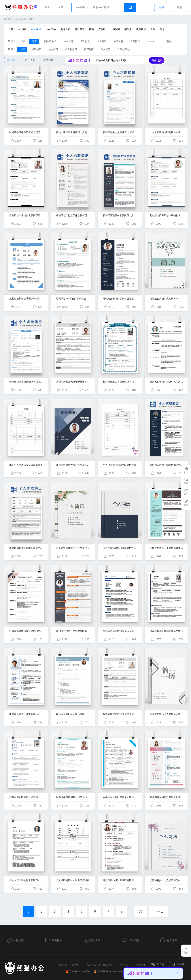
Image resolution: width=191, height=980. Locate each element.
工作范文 (85, 41)
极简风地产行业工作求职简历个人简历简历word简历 (73, 215)
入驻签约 (140, 965)
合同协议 (135, 41)
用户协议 (91, 965)
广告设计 (103, 29)
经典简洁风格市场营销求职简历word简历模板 (26, 631)
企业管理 (102, 41)
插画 (91, 29)
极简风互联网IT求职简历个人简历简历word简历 (120, 215)
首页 (47, 7)
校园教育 (118, 41)
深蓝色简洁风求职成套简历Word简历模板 (120, 548)
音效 (153, 29)
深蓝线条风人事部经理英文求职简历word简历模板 (167, 631)
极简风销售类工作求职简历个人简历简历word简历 (26, 548)
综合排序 (12, 60)
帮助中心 (124, 965)
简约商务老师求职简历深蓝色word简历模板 (167, 465)
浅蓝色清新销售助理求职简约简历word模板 (26, 299)
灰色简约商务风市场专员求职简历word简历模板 (73, 382)
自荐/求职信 (124, 49)
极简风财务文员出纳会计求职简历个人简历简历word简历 (120, 132)
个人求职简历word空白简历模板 (120, 465)
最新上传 (48, 60)
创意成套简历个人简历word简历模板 (167, 714)
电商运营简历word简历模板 (70, 714)
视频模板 (141, 29)
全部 (10, 29)
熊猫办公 (9, 19)
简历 (31, 19)
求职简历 (37, 49)
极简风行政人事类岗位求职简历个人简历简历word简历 (120, 382)
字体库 (128, 29)
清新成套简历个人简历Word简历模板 (167, 299)
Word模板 (21, 19)
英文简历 (105, 49)
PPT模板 (22, 29)
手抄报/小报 (50, 41)
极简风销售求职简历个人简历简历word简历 (167, 382)
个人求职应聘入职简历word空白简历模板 (167, 132)
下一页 (159, 912)
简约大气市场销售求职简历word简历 (26, 880)
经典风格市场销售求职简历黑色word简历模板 (26, 215)
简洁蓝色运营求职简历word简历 (120, 631)
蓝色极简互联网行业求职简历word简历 (26, 797)
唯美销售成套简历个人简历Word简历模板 (73, 548)
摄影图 (116, 29)
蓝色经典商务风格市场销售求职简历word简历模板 (167, 215)
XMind (150, 41)
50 (140, 912)
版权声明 (108, 965)
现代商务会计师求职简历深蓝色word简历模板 (120, 299)
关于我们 (75, 965)
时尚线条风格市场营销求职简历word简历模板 (26, 132)
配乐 (162, 29)
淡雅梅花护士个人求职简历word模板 (167, 880)
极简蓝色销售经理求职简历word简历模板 (26, 714)
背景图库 (80, 29)
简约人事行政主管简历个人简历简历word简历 (73, 132)
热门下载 (30, 60)
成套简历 (53, 49)
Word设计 (68, 41)
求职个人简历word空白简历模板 (26, 465)
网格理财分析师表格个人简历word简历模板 (120, 797)
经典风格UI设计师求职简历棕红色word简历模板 (120, 880)
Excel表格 (51, 29)
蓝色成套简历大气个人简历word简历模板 (73, 465)
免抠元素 (65, 29)
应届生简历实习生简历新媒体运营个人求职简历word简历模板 (167, 548)
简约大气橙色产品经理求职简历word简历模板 (73, 631)
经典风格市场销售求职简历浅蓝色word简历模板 (73, 797)
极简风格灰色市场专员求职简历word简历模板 (120, 714)
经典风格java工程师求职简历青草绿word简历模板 (73, 299)
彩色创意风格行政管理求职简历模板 (167, 797)
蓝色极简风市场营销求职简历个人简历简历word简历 (26, 382)
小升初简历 (71, 49)
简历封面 (89, 49)
